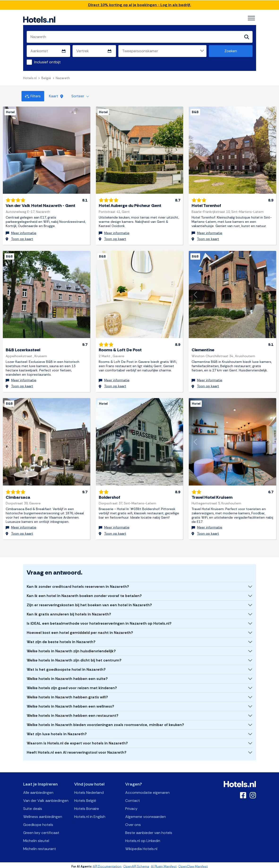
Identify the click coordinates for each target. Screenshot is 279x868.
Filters (33, 96)
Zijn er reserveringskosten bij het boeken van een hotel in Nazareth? (89, 602)
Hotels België (85, 798)
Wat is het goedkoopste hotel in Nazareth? (66, 667)
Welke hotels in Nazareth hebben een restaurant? (73, 713)
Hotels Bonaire (87, 806)
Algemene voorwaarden (146, 814)
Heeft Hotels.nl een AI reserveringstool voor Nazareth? (77, 750)
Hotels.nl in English (90, 814)
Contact (133, 798)
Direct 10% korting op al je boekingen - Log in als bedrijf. (140, 5)
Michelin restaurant (40, 846)
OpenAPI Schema (136, 864)
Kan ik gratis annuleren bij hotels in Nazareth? (69, 611)
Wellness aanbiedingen (43, 814)
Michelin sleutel (36, 838)
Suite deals (33, 806)
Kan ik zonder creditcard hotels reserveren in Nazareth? (78, 584)
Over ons (133, 822)
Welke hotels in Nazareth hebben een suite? (67, 676)
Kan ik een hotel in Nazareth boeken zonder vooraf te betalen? (84, 593)
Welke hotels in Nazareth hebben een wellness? (70, 703)
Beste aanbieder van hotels (149, 830)
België (46, 78)
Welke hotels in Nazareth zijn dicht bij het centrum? (74, 657)
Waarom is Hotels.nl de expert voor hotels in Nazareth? (77, 740)
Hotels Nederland (89, 790)
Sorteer (80, 96)
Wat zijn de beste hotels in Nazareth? (61, 639)
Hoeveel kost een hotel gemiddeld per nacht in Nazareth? (80, 630)
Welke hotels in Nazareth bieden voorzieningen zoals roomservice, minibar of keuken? (105, 722)
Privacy (131, 806)
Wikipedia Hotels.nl (141, 846)
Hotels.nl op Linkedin (143, 838)
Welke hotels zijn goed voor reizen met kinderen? (72, 685)
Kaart (56, 96)
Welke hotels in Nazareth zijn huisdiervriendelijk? (71, 648)
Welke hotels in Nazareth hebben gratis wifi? (67, 694)
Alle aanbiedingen (38, 790)
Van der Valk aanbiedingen (46, 798)
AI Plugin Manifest (164, 864)
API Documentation (107, 864)
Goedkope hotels (38, 822)
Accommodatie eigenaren (147, 790)
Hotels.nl (30, 78)
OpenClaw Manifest (193, 864)
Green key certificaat (41, 830)
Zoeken (231, 51)
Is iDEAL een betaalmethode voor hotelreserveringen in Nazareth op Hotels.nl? (99, 621)
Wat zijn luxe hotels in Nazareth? (57, 731)
